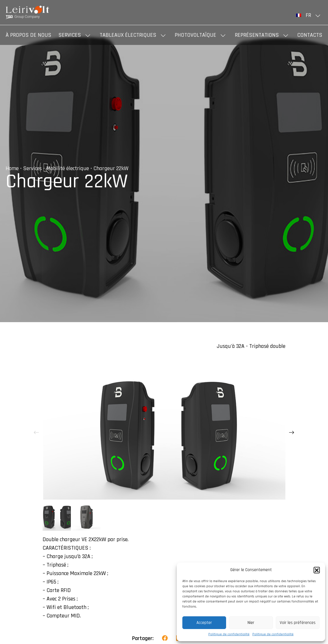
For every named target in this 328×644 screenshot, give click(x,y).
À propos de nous (29, 35)
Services (70, 35)
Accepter (204, 623)
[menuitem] (309, 15)
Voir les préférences (298, 623)
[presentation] (36, 433)
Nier (251, 623)
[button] (317, 570)
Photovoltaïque (195, 35)
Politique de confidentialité (229, 634)
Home (12, 168)
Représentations (257, 35)
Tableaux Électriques (128, 35)
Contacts (310, 35)
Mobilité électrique (68, 168)
